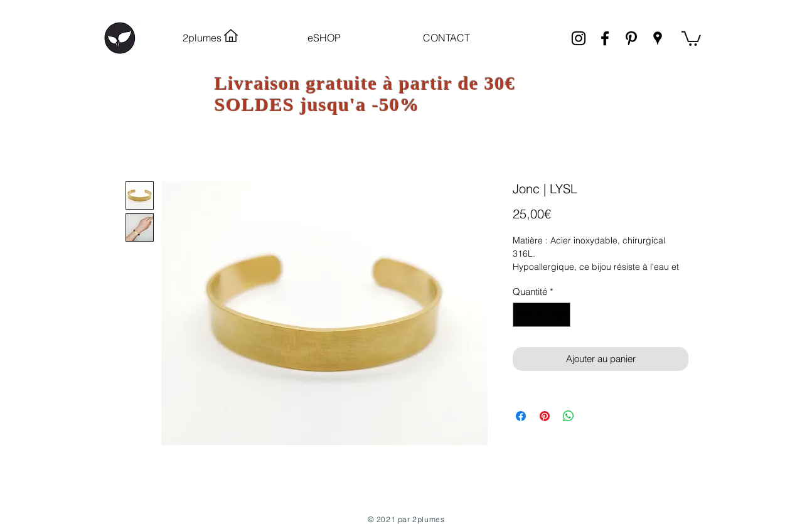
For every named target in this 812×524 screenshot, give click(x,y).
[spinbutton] (542, 315)
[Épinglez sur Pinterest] (545, 416)
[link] (691, 38)
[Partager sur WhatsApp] (569, 416)
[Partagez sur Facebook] (521, 416)
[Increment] (561, 315)
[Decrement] (523, 315)
